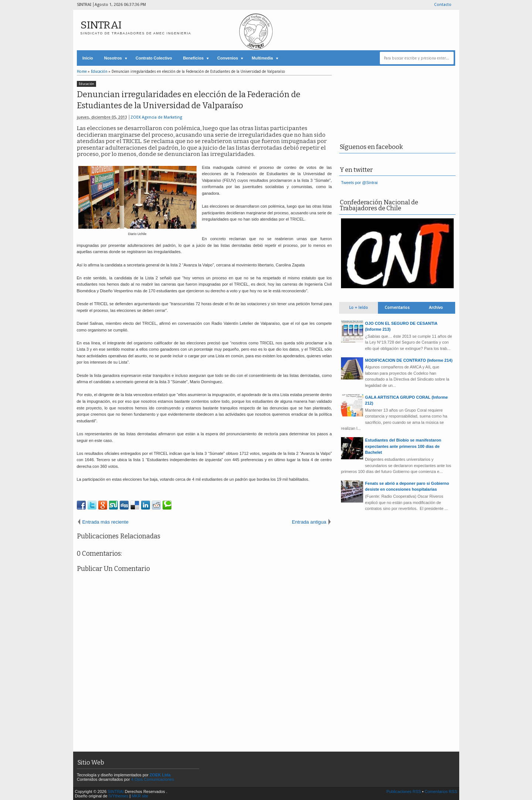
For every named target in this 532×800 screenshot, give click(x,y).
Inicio (88, 58)
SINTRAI (101, 25)
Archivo (436, 308)
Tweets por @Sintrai (359, 183)
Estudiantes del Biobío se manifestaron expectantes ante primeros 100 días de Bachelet (403, 446)
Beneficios (193, 58)
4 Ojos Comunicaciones (153, 779)
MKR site (140, 796)
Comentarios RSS (441, 792)
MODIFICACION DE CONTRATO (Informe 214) (409, 360)
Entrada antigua (309, 522)
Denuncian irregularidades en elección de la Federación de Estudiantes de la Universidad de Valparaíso (189, 100)
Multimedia (262, 58)
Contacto (443, 5)
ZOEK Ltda (160, 775)
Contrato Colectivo (154, 58)
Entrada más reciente (105, 522)
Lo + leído (359, 308)
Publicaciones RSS (404, 792)
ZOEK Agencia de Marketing (156, 117)
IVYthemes (119, 796)
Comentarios (397, 308)
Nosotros (113, 58)
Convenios (228, 58)
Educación (86, 84)
